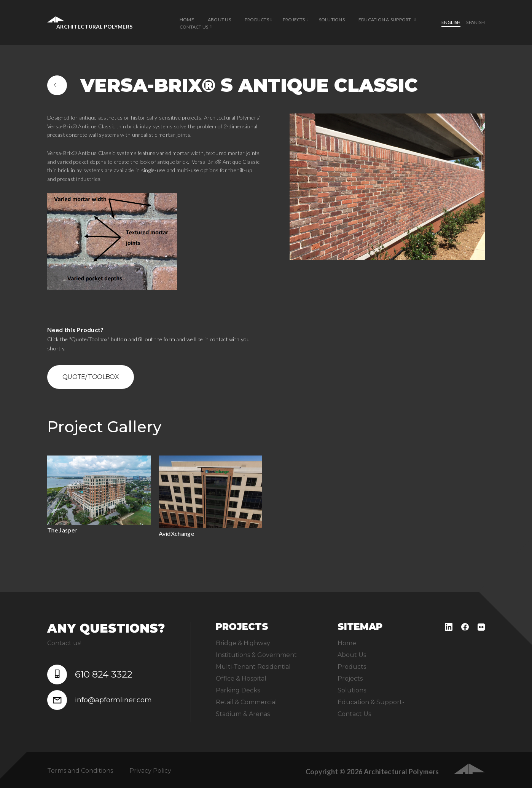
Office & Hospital (241, 679)
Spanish (475, 22)
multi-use (188, 170)
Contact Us (194, 27)
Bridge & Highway (243, 643)
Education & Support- (385, 20)
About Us (219, 20)
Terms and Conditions (80, 771)
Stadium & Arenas (243, 714)
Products (257, 20)
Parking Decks (238, 690)
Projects (294, 20)
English (451, 22)
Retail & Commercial (246, 702)
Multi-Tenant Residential (253, 667)
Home (187, 20)
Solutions (332, 20)
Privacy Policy (150, 771)
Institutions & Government (256, 655)
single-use (153, 170)
